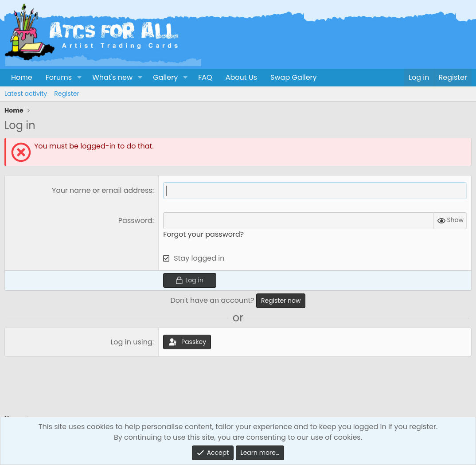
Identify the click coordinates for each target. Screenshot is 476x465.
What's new (112, 77)
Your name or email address (102, 190)
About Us (241, 77)
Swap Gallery (293, 77)
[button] (79, 78)
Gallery (165, 77)
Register (66, 94)
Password (135, 221)
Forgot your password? (203, 234)
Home (22, 77)
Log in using (131, 342)
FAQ (205, 77)
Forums (59, 77)
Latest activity (26, 94)
